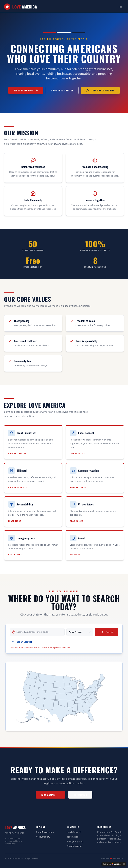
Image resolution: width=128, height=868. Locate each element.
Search (107, 633)
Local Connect (74, 832)
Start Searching (26, 90)
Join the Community (100, 90)
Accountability (43, 837)
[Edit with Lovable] (112, 864)
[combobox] (80, 634)
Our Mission (80, 796)
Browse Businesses (62, 90)
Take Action (50, 796)
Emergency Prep (75, 842)
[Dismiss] (124, 864)
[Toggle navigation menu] (121, 7)
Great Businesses (45, 832)
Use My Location (22, 643)
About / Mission (74, 846)
